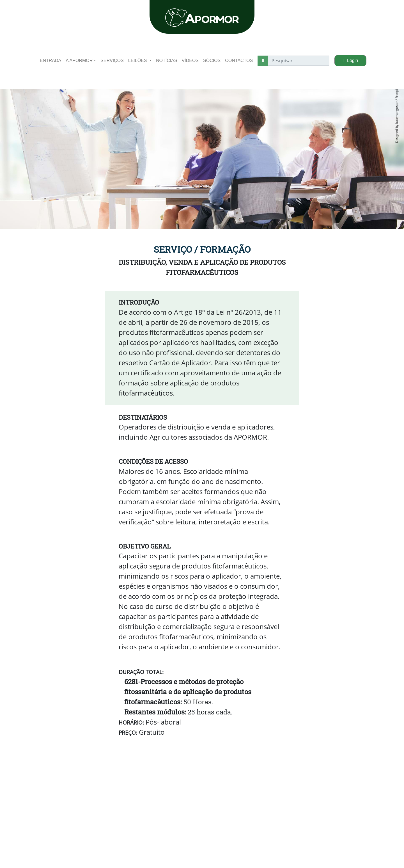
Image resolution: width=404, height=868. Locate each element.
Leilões (138, 60)
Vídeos (190, 60)
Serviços (112, 60)
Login (350, 60)
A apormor (79, 60)
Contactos (239, 60)
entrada (50, 60)
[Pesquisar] (299, 61)
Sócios (212, 60)
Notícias (167, 60)
